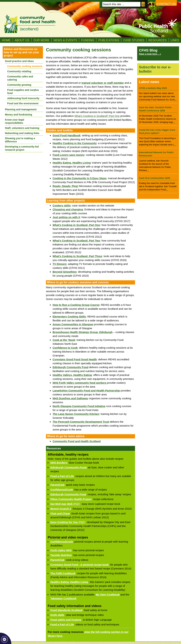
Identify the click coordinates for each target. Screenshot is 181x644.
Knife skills (57, 615)
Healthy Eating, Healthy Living (72, 163)
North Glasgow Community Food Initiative (79, 406)
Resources (158, 40)
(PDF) (76, 504)
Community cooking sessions (25, 66)
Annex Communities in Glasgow (73, 324)
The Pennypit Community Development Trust (81, 422)
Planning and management (21, 109)
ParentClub (57, 485)
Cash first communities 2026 (154, 178)
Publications (109, 40)
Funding (88, 40)
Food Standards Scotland (66, 610)
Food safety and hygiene (66, 620)
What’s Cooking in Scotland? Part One (97, 116)
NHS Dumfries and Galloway (71, 398)
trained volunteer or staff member (103, 83)
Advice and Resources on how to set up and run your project (21, 52)
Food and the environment (23, 103)
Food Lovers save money (69, 155)
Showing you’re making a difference (20, 140)
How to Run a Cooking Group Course (76, 305)
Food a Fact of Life (62, 476)
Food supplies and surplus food (23, 92)
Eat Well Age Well (61, 504)
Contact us (166, 4)
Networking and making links (22, 133)
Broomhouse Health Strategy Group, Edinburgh (83, 332)
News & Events (65, 40)
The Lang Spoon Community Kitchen (76, 414)
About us (22, 40)
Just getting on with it (66, 217)
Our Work (41, 40)
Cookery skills (62, 205)
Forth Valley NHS (61, 550)
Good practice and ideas (19, 61)
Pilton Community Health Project (71, 499)
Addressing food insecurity (23, 98)
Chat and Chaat (60, 513)
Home (6, 40)
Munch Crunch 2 (61, 509)
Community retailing (19, 71)
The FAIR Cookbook (63, 573)
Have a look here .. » (150, 54)
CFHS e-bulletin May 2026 (153, 88)
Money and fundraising (19, 115)
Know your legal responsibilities (14, 121)
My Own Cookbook (108, 595)
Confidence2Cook (62, 490)
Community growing (19, 85)
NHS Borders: (59, 463)
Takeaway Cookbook (63, 598)
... (176, 100)
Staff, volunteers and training (22, 128)
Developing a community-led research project (22, 148)
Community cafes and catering (20, 78)
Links (175, 40)
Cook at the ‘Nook (64, 340)
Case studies (134, 40)
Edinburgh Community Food (68, 494)
